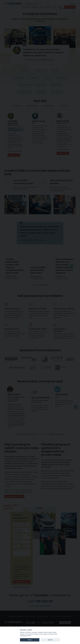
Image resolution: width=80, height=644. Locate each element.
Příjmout (30, 640)
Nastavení (50, 640)
